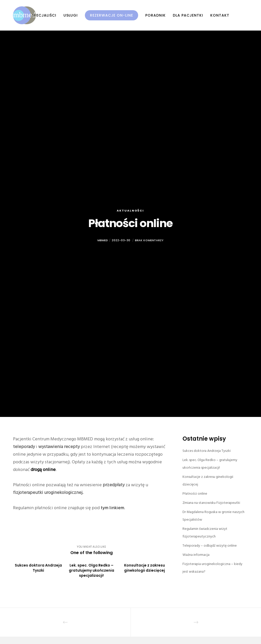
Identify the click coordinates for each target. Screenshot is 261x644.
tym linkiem (112, 508)
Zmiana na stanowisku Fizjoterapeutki (211, 503)
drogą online (43, 470)
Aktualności (130, 211)
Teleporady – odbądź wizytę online (210, 546)
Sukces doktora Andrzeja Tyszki (207, 451)
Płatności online (195, 494)
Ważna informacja (196, 555)
